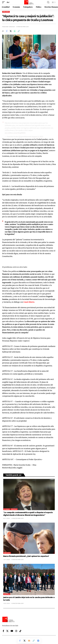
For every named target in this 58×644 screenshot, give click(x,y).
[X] (7, 631)
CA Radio (7, 509)
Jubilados (6, 12)
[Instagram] (16, 631)
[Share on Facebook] (7, 31)
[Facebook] (3, 631)
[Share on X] (11, 31)
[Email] (29, 641)
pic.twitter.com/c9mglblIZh (15, 133)
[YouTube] (12, 631)
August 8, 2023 (37, 137)
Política (14, 509)
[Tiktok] (20, 631)
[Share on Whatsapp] (15, 31)
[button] (4, 2)
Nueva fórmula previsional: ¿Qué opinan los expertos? (26, 556)
